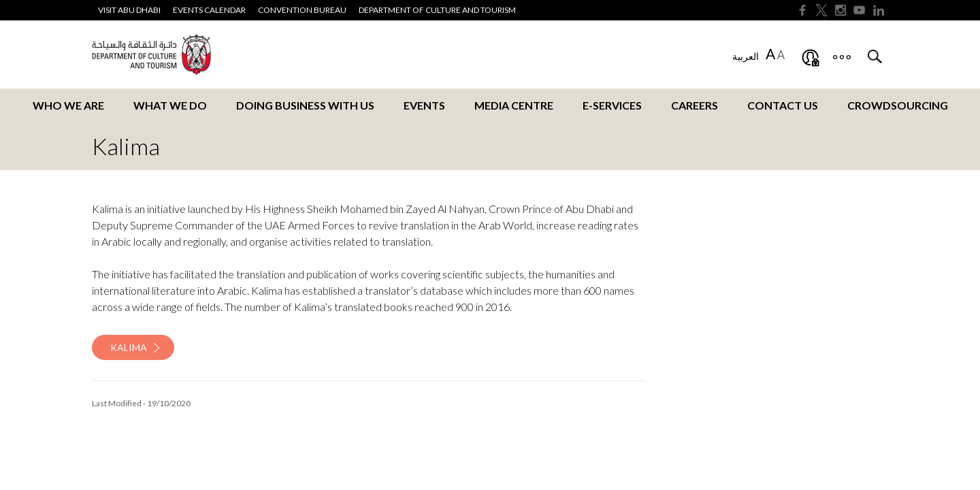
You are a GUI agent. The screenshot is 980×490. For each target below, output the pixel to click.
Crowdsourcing (898, 105)
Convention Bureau (302, 10)
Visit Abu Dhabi (129, 10)
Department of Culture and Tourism (437, 10)
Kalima (129, 347)
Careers (695, 105)
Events (424, 105)
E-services (612, 105)
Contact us (783, 105)
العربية (746, 56)
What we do (170, 105)
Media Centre (514, 105)
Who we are (68, 105)
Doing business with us (305, 105)
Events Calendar (209, 10)
